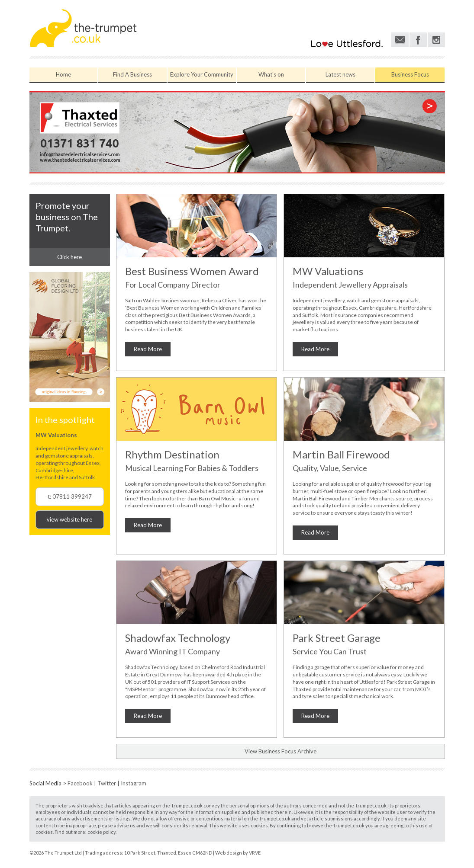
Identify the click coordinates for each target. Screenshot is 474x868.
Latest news (340, 74)
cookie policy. (102, 832)
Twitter (107, 783)
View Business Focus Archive (281, 751)
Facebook (80, 783)
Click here (69, 257)
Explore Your (202, 74)
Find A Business (132, 74)
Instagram (134, 783)
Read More (148, 349)
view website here (69, 519)
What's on (271, 74)
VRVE (255, 853)
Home (63, 74)
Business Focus (410, 74)
